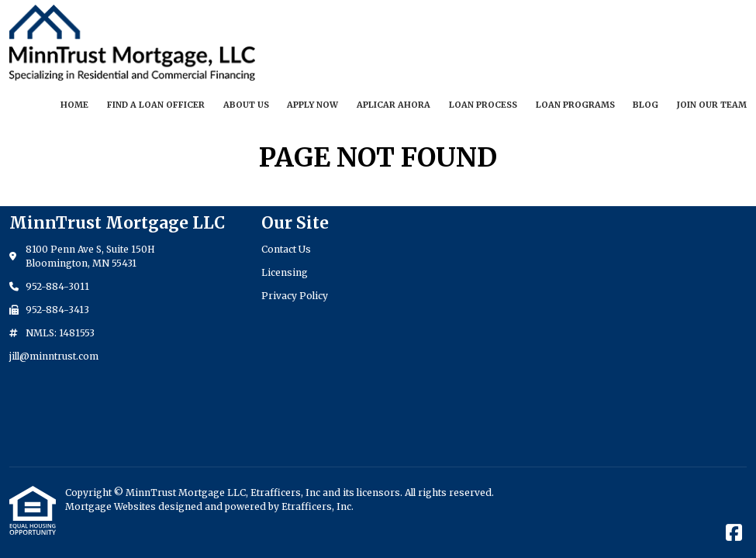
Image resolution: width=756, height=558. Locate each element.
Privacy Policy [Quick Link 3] (295, 296)
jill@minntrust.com (54, 356)
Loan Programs (575, 105)
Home (74, 105)
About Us (246, 105)
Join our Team (712, 105)
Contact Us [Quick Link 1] (286, 249)
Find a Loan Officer (156, 105)
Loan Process (483, 105)
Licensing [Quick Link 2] (285, 272)
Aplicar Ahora (394, 105)
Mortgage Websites (112, 506)
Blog (646, 105)
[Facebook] (734, 533)
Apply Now (312, 105)
